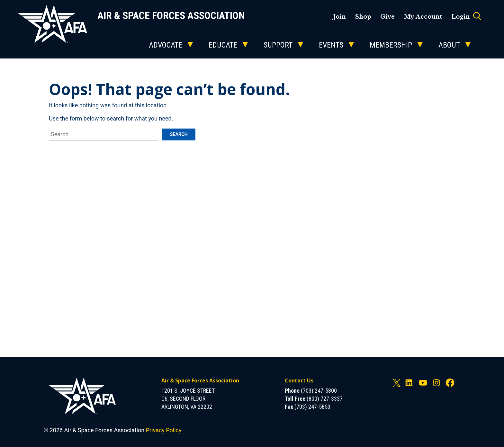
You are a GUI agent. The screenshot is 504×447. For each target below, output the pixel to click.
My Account (423, 17)
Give (387, 17)
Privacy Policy (164, 430)
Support (278, 45)
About (449, 45)
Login (461, 17)
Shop (363, 17)
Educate (223, 45)
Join (339, 17)
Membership (391, 45)
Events (331, 45)
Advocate (166, 45)
